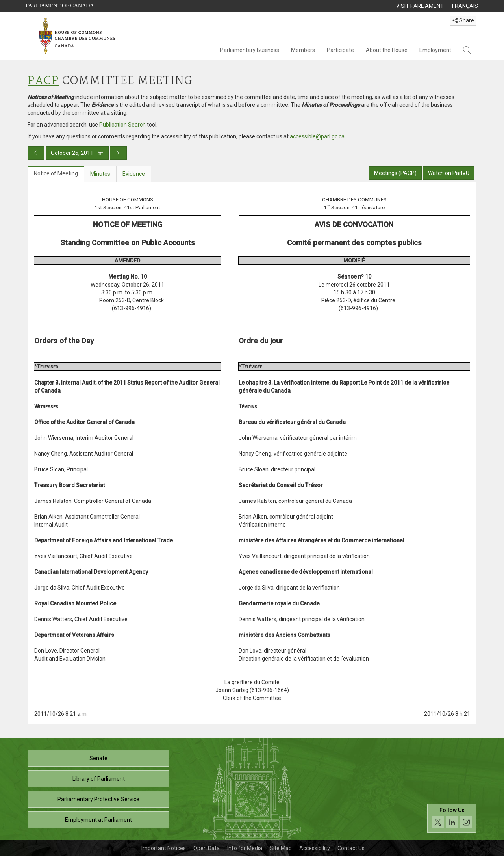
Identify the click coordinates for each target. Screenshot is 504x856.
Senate (98, 758)
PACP (43, 81)
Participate (340, 50)
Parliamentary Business (250, 50)
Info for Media (245, 848)
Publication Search (122, 125)
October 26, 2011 (77, 153)
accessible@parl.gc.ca (317, 136)
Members (303, 50)
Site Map (281, 848)
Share (463, 20)
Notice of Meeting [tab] (56, 173)
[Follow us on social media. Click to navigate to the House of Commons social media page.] (452, 818)
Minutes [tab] (100, 174)
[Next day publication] (118, 153)
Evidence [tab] (134, 174)
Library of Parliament (99, 779)
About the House (387, 50)
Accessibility (315, 848)
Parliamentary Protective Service (98, 799)
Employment (435, 50)
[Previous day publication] (36, 153)
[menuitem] (420, 6)
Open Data (207, 848)
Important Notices (164, 848)
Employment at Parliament (98, 820)
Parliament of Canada (60, 6)
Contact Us (351, 848)
